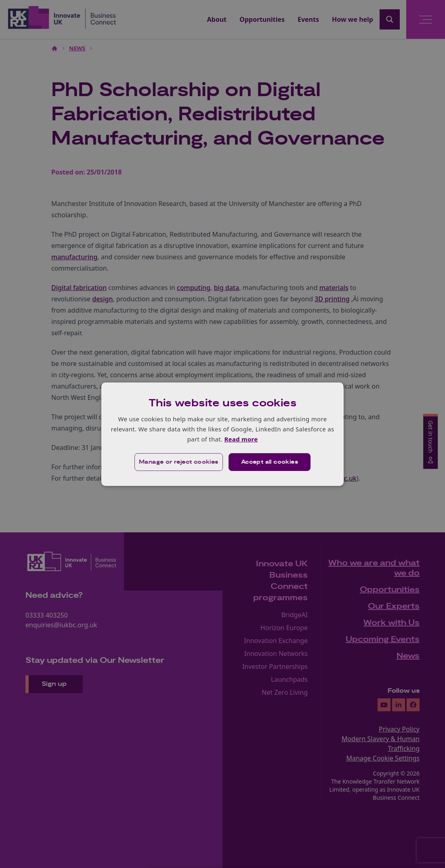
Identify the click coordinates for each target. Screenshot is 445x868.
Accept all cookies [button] (270, 462)
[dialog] (222, 434)
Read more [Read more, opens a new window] (241, 439)
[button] (179, 462)
